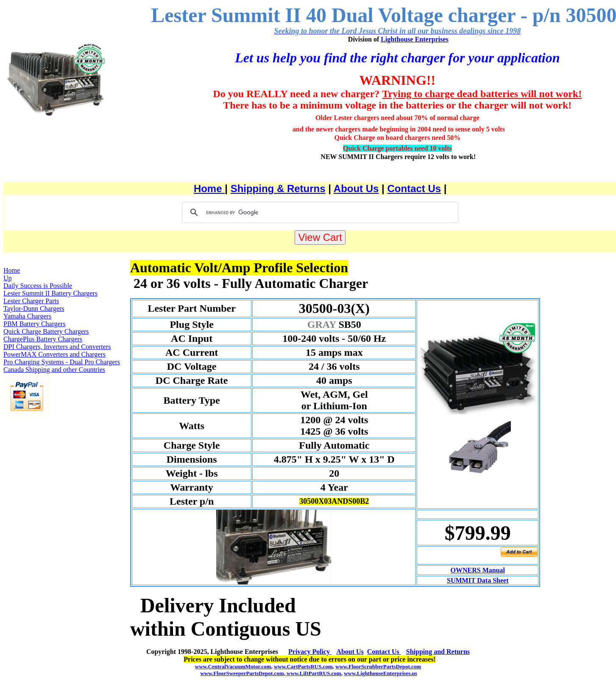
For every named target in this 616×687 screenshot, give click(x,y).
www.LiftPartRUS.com (313, 673)
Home (209, 189)
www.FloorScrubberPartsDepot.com (378, 666)
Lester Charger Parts (31, 301)
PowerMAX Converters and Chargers (54, 354)
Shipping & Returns (278, 189)
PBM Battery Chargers (34, 324)
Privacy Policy (310, 652)
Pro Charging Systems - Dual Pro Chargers (62, 362)
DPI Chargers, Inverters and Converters (57, 347)
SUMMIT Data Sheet (478, 580)
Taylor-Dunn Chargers (34, 309)
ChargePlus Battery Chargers (43, 339)
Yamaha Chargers (27, 316)
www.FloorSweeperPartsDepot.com (242, 673)
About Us (356, 189)
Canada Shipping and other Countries (54, 370)
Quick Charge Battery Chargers (46, 331)
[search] (319, 212)
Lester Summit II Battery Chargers (50, 293)
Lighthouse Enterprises (415, 39)
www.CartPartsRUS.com (303, 666)
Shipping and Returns (438, 652)
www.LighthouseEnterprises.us (380, 673)
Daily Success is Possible (38, 286)
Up (8, 278)
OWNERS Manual (478, 570)
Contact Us (414, 189)
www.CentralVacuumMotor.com (233, 666)
